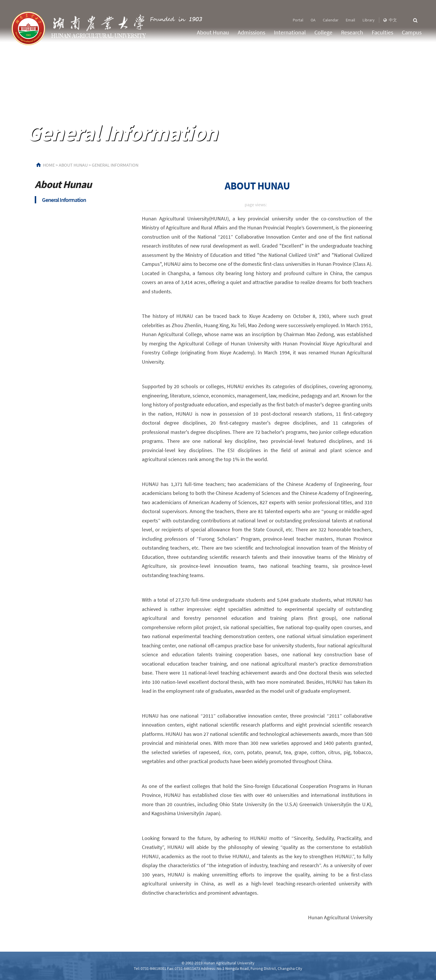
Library (369, 20)
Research (352, 32)
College (323, 32)
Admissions (251, 32)
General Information (115, 165)
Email (350, 20)
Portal (298, 20)
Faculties (382, 32)
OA (313, 20)
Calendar (331, 20)
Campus (412, 32)
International (290, 32)
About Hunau (213, 32)
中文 (390, 20)
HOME (49, 165)
